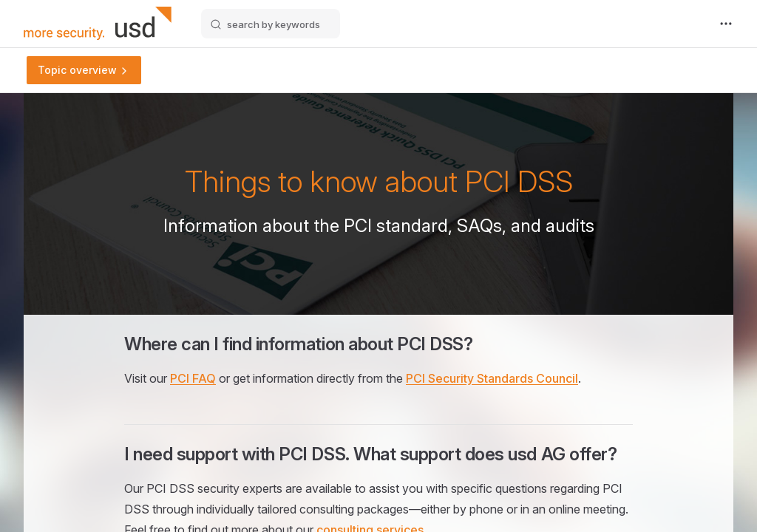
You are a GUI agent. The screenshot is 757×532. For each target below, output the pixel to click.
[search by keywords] (271, 24)
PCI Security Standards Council (492, 378)
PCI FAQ (193, 378)
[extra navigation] (726, 24)
